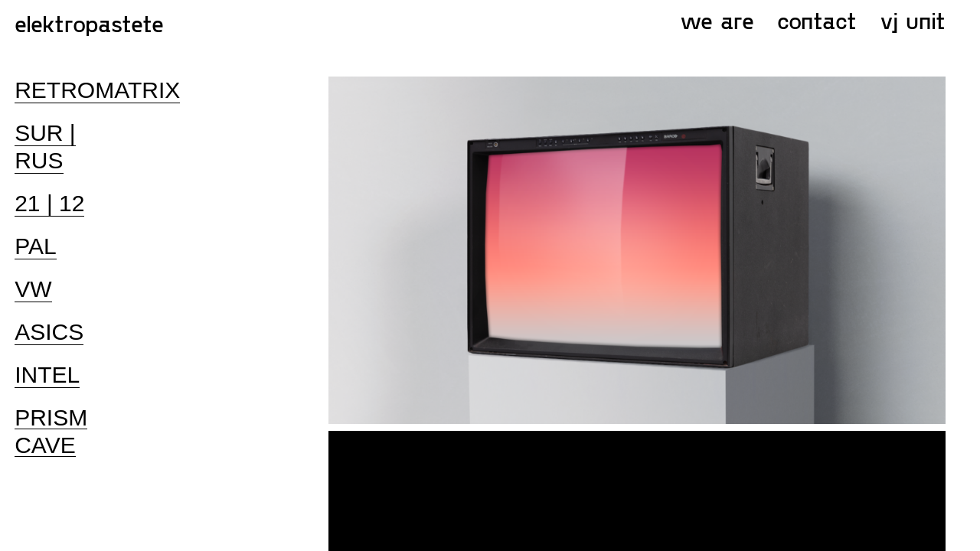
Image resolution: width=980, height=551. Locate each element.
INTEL (47, 375)
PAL (35, 246)
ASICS (49, 332)
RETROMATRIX (97, 90)
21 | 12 (49, 203)
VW (33, 289)
